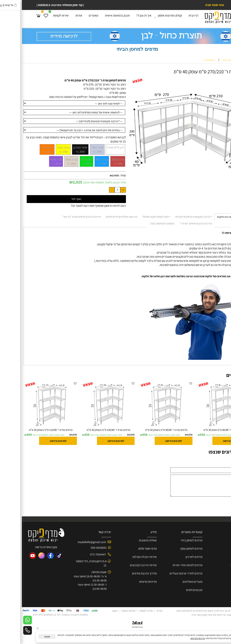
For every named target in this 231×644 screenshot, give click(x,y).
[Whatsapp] (6, 620)
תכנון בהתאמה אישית (95, 17)
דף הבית (172, 17)
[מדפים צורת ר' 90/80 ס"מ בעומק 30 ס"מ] (144, 427)
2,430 (94, 175)
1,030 (226, 435)
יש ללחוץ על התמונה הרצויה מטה (46, 97)
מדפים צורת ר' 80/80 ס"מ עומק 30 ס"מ (202, 430)
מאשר (25, 637)
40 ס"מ (92, 93)
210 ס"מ (67, 89)
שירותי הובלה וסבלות (123, 557)
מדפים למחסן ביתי (170, 540)
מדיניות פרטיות (126, 582)
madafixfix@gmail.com (70, 542)
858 (181, 435)
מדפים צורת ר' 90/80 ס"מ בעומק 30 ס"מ (144, 430)
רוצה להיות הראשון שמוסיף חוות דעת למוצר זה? (77, 206)
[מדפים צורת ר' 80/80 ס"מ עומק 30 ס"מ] (202, 427)
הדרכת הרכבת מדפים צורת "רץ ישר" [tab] (60, 217)
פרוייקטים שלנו (218, 565)
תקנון (93, 611)
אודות (57, 17)
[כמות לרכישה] (96, 190)
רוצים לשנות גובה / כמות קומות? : (85, 97)
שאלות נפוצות (107, 611)
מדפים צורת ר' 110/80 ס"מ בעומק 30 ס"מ (29, 430)
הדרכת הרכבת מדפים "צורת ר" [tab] (174, 224)
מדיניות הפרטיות (176, 638)
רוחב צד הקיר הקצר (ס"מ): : (88, 89)
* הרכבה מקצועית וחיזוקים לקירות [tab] (172, 217)
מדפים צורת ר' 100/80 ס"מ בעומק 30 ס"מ (87, 430)
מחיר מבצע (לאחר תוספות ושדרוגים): (82, 182)
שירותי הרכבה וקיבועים (122, 565)
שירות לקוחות (39, 17)
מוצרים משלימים (171, 582)
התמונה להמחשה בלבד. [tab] (140, 224)
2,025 (56, 182)
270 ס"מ (66, 84)
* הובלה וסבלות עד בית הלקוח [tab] (211, 217)
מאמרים (72, 17)
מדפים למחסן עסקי (169, 549)
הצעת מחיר (220, 557)
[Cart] (17, 17)
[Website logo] (199, 17)
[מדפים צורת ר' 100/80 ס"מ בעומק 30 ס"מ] (87, 427)
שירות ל (222, 549)
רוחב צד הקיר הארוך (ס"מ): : (88, 84)
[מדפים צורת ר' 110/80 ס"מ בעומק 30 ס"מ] (29, 427)
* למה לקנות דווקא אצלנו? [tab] (134, 217)
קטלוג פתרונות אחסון (147, 17)
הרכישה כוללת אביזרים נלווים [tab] (100, 217)
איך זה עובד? (122, 17)
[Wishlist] (24, 17)
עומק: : (100, 93)
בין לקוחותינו (219, 582)
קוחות (214, 549)
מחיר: (101, 175)
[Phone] (6, 630)
